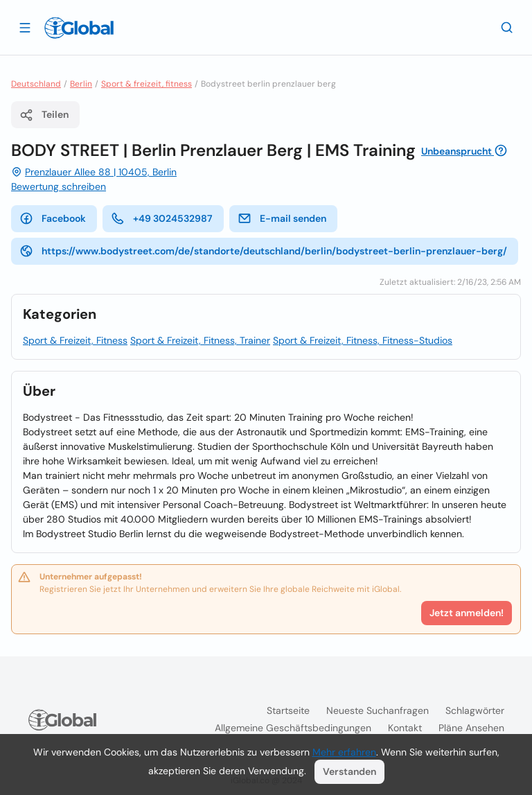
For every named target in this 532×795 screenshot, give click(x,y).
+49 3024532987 (162, 218)
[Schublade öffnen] (25, 27)
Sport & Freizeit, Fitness (75, 340)
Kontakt (405, 728)
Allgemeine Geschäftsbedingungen (293, 728)
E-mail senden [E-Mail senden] (282, 218)
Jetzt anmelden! (467, 613)
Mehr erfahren (344, 752)
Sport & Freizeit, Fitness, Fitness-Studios (363, 340)
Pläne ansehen (471, 728)
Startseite (288, 710)
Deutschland (36, 84)
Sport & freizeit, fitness (147, 84)
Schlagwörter (475, 710)
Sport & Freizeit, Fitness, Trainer (200, 340)
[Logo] (79, 28)
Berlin (81, 84)
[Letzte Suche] (507, 27)
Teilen (44, 115)
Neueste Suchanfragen (378, 710)
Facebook (53, 218)
